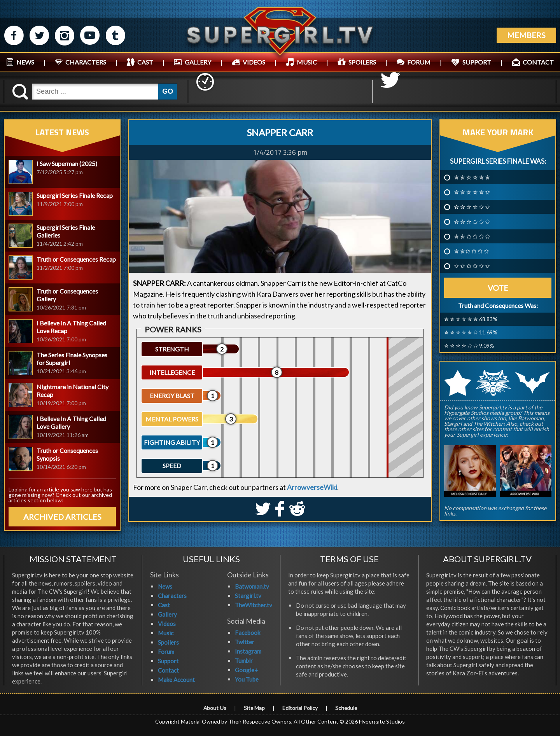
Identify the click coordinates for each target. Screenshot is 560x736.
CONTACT (538, 62)
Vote (498, 288)
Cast (164, 605)
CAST (145, 62)
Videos (167, 624)
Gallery (167, 614)
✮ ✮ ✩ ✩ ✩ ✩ (472, 236)
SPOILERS (362, 62)
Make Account (176, 680)
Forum (166, 652)
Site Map (254, 708)
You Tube (247, 679)
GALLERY (198, 62)
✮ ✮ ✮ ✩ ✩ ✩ (472, 222)
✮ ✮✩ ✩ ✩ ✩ (471, 251)
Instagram (248, 651)
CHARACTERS (86, 62)
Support (168, 661)
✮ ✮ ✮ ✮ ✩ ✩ (472, 207)
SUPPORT (477, 62)
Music (166, 633)
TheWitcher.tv (254, 605)
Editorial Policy (300, 708)
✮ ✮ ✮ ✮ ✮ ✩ (472, 192)
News (165, 586)
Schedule (346, 708)
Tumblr (244, 661)
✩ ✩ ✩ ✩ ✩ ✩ (472, 266)
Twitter (245, 642)
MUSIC (307, 62)
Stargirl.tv (248, 596)
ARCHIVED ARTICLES (62, 517)
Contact (168, 670)
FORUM (419, 62)
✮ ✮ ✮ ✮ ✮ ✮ (472, 177)
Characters (172, 596)
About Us (214, 708)
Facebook (248, 633)
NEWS (25, 62)
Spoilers (168, 642)
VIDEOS (254, 62)
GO (168, 91)
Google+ (246, 670)
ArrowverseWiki (312, 487)
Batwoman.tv (252, 586)
